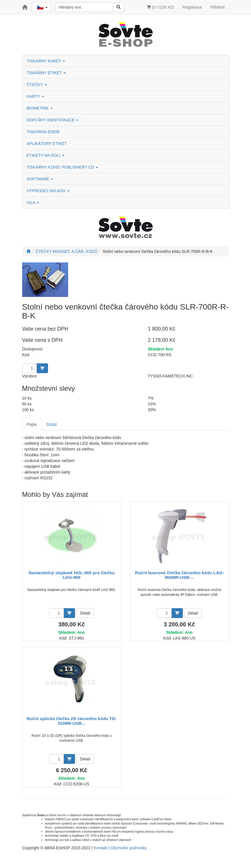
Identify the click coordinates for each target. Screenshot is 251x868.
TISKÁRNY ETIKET (46, 73)
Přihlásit (218, 7)
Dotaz (52, 424)
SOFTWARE (40, 179)
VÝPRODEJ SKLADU (48, 191)
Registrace (192, 7)
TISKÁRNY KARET (46, 61)
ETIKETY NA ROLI (46, 155)
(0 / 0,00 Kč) (160, 7)
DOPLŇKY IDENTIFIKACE (53, 120)
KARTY (35, 96)
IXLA (33, 203)
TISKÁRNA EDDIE (43, 132)
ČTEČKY (37, 85)
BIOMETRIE (40, 108)
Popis (32, 424)
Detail (85, 613)
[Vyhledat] (118, 7)
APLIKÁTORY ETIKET (47, 144)
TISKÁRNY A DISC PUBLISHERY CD (63, 167)
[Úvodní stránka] (28, 251)
